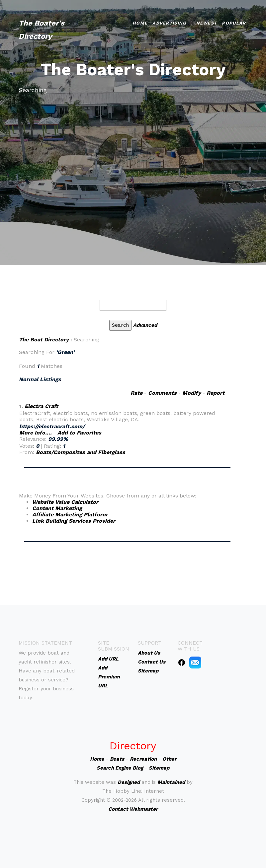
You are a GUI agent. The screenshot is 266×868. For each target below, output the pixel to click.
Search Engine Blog (120, 768)
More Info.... (36, 433)
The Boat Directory (44, 340)
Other (169, 759)
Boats (117, 759)
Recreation (143, 759)
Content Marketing (57, 508)
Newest (207, 23)
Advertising (169, 23)
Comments (162, 393)
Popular (234, 23)
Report (216, 393)
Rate (136, 393)
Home (140, 23)
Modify (192, 393)
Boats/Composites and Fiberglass (81, 452)
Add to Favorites (79, 433)
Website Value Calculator (65, 502)
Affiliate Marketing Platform (70, 515)
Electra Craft (41, 406)
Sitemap (159, 768)
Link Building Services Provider (74, 521)
